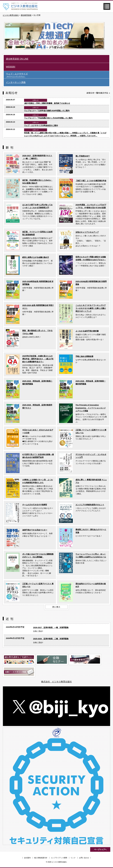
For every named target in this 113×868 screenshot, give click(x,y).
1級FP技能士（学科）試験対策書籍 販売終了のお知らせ (47, 103)
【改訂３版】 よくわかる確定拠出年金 (91, 181)
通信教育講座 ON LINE (17, 59)
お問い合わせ (84, 858)
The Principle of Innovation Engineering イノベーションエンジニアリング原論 (91, 408)
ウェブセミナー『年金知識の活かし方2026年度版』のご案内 (48, 118)
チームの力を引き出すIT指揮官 (35, 505)
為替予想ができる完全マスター (35, 530)
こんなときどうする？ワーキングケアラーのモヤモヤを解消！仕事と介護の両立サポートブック (91, 308)
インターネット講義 (16, 82)
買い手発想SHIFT (83, 156)
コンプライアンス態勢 (59, 858)
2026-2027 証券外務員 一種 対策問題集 (51, 627)
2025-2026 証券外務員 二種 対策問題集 (51, 639)
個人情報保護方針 (41, 858)
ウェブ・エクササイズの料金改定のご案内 (41, 125)
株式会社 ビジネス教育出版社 (57, 682)
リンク (73, 858)
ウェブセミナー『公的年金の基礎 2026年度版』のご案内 (47, 111)
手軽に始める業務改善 (84, 356)
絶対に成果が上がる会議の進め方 (36, 257)
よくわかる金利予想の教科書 (87, 331)
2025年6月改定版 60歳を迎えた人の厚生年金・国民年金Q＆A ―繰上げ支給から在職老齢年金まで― (38, 359)
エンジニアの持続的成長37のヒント (90, 505)
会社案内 (27, 858)
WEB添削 (11, 67)
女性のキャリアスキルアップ (87, 232)
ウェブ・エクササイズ (58, 75)
